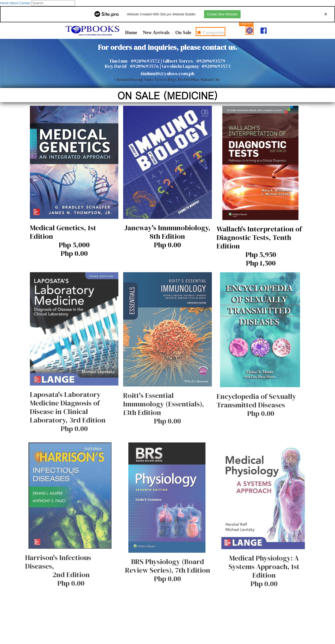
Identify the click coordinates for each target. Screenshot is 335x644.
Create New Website (222, 14)
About (14, 3)
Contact (25, 3)
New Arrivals (156, 32)
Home (4, 3)
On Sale (183, 32)
